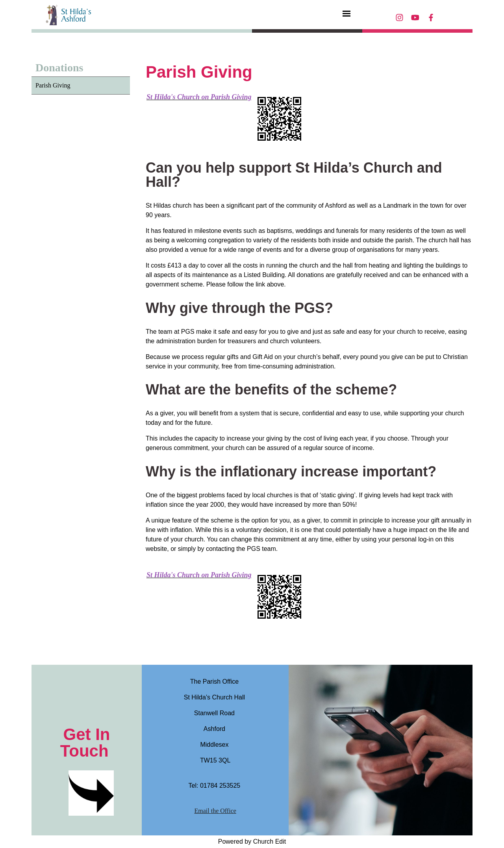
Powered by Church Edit (252, 841)
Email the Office (215, 811)
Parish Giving (53, 85)
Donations (59, 68)
